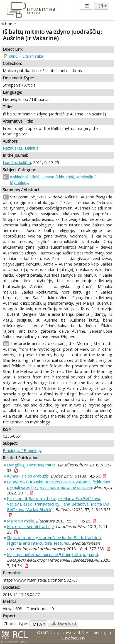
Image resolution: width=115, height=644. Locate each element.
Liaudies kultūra (17, 163)
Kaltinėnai (19, 177)
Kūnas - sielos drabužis (28, 476)
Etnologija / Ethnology (22, 451)
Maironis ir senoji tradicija (30, 526)
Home (10, 24)
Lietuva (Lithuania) (58, 177)
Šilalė (34, 177)
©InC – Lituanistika (26, 56)
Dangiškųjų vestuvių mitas (31, 465)
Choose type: (16, 624)
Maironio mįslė (20, 521)
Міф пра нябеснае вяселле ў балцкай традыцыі (52, 555)
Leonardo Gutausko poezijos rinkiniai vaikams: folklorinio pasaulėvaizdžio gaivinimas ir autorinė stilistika (59, 485)
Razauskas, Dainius (20, 148)
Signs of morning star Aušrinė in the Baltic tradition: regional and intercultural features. (54, 540)
